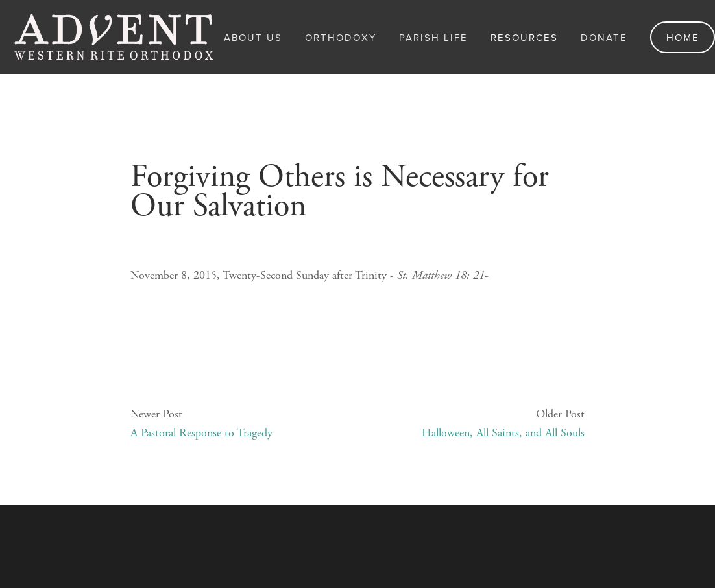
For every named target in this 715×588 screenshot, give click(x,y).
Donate (604, 37)
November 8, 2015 (174, 145)
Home (683, 37)
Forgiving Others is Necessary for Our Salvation (340, 192)
